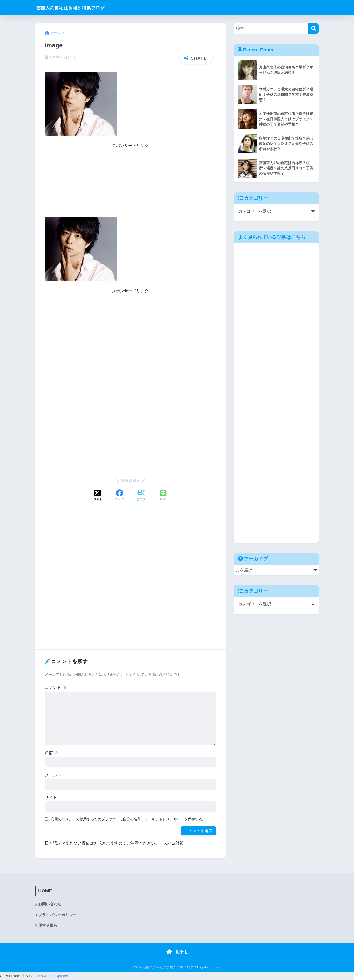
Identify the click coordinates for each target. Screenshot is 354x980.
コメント (56, 688)
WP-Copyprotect (56, 976)
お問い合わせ (50, 904)
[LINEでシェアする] (163, 496)
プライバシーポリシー (57, 915)
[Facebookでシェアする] (120, 496)
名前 (51, 753)
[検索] (313, 29)
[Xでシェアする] (98, 496)
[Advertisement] (130, 183)
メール (54, 775)
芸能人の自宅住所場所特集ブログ (80, 7)
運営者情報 (48, 926)
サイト (51, 798)
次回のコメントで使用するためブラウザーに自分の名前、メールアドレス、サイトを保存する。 (128, 819)
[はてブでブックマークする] (141, 496)
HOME (177, 952)
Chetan (35, 976)
